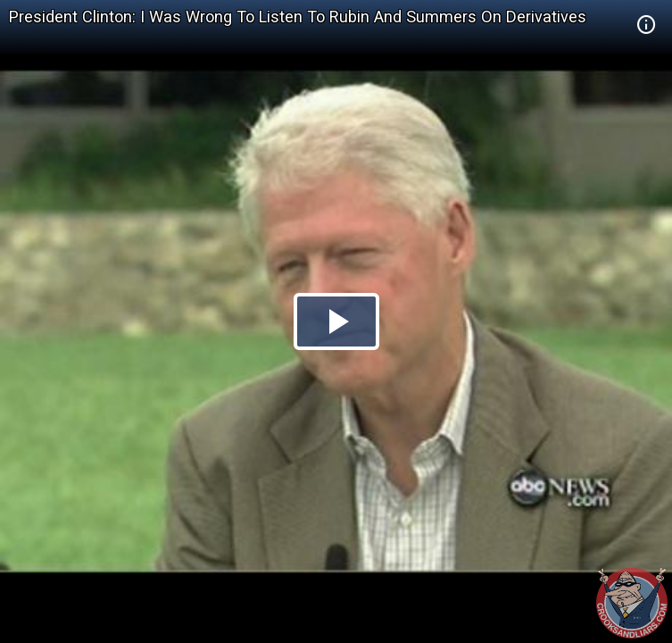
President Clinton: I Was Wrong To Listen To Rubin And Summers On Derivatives (298, 17)
